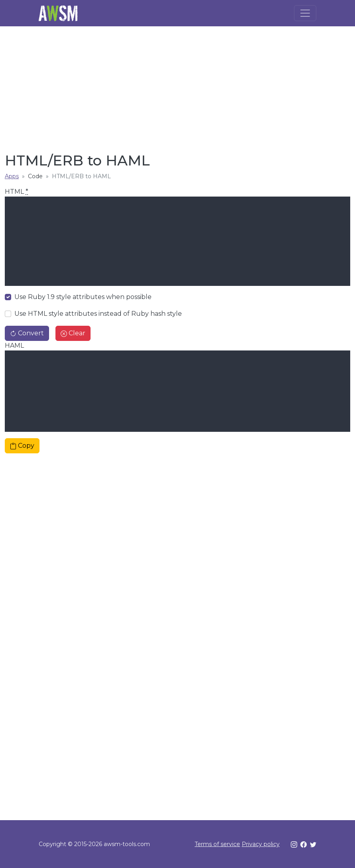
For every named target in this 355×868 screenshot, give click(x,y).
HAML (14, 345)
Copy (22, 446)
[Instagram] (294, 844)
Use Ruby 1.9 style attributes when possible (83, 297)
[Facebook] (304, 844)
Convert (27, 333)
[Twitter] (313, 844)
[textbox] (177, 241)
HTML (17, 192)
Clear (73, 333)
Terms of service (217, 844)
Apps (12, 176)
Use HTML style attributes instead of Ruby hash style (98, 314)
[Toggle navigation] (305, 13)
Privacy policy (261, 844)
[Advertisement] (177, 86)
